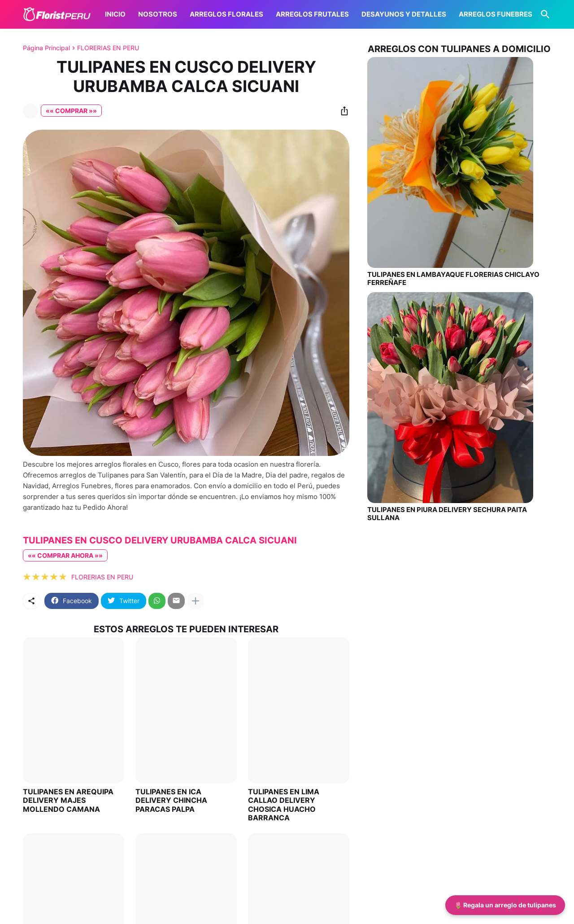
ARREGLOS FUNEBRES (496, 14)
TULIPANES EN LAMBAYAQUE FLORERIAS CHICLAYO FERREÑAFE (453, 279)
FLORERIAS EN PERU (108, 48)
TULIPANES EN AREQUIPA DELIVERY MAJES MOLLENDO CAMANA (68, 800)
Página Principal (46, 48)
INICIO (115, 14)
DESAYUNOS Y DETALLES (404, 14)
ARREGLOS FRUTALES (312, 14)
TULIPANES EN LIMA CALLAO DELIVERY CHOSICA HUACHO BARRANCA (284, 805)
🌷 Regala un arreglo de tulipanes (505, 905)
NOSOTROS (158, 14)
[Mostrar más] (196, 601)
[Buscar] (544, 14)
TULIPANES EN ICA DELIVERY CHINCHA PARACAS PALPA (171, 800)
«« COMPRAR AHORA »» (65, 555)
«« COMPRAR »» (71, 111)
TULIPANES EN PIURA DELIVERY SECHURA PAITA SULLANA (447, 514)
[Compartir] (342, 111)
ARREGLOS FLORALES (226, 14)
